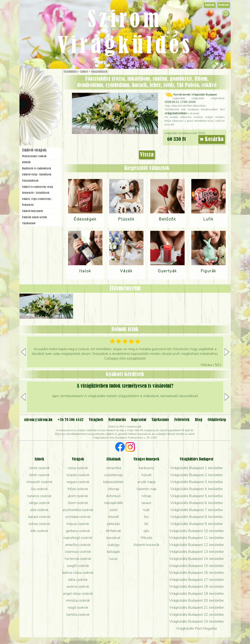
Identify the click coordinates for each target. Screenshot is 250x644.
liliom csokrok (78, 503)
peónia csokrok (78, 586)
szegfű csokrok (78, 566)
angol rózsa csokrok (78, 594)
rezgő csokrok (78, 607)
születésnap (114, 475)
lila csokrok (39, 489)
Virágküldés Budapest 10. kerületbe (196, 531)
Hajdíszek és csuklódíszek (37, 169)
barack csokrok (39, 517)
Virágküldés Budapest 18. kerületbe (196, 586)
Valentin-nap (146, 489)
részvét (113, 517)
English (210, 5)
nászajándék (113, 503)
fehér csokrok (39, 475)
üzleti (114, 510)
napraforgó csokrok (78, 538)
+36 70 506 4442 (71, 420)
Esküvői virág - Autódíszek (37, 175)
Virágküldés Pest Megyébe (197, 628)
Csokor (43, 88)
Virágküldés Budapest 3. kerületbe (196, 482)
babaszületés (113, 482)
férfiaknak (114, 531)
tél (146, 524)
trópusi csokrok (78, 524)
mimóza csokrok (78, 600)
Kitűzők (26, 162)
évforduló (113, 496)
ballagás (113, 552)
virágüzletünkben (176, 113)
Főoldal (29, 77)
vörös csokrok (39, 468)
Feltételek (182, 420)
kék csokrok (39, 531)
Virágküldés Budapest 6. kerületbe (196, 503)
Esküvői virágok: (35, 150)
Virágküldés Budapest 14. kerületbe (196, 559)
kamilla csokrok (78, 614)
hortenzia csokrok (78, 559)
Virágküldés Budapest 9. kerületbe (196, 524)
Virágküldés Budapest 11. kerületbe (196, 538)
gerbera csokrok (78, 531)
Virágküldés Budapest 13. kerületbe (196, 552)
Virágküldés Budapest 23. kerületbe (196, 621)
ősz (146, 517)
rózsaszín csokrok (39, 482)
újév (146, 531)
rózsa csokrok (78, 468)
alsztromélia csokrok (78, 510)
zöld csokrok (39, 510)
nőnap (146, 496)
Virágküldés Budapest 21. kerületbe (196, 607)
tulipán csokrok (78, 475)
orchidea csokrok (78, 517)
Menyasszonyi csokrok (34, 156)
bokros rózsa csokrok (78, 573)
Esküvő (84, 72)
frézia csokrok (78, 489)
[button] (227, 352)
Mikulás (146, 538)
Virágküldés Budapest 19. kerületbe (196, 594)
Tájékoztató (29, 223)
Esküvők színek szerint (35, 217)
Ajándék (36, 80)
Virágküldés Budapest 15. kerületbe (196, 566)
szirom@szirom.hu (38, 420)
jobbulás (113, 524)
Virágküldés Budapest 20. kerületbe (196, 600)
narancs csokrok (39, 496)
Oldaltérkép (217, 420)
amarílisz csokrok (78, 545)
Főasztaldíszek (99, 72)
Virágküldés (70, 72)
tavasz (146, 503)
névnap (114, 489)
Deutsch (224, 5)
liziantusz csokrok (78, 552)
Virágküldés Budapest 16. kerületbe (196, 573)
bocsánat (113, 538)
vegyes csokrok (78, 482)
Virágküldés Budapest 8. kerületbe (196, 517)
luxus (113, 559)
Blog (199, 420)
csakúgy (113, 545)
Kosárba (212, 139)
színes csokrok (39, 524)
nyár (146, 510)
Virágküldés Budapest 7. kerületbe (196, 510)
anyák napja (146, 482)
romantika (114, 468)
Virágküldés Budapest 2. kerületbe (196, 475)
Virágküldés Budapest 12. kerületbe (196, 545)
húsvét (146, 475)
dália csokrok (78, 580)
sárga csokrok (39, 503)
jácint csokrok (78, 496)
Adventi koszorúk (146, 545)
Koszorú (45, 115)
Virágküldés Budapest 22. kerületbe (196, 614)
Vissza (147, 155)
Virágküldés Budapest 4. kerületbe (196, 489)
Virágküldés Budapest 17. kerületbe (196, 580)
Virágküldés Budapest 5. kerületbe (196, 496)
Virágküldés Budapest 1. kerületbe (196, 468)
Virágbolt (39, 125)
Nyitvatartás (117, 420)
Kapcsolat (139, 420)
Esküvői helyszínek (33, 211)
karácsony (146, 468)
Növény (48, 96)
